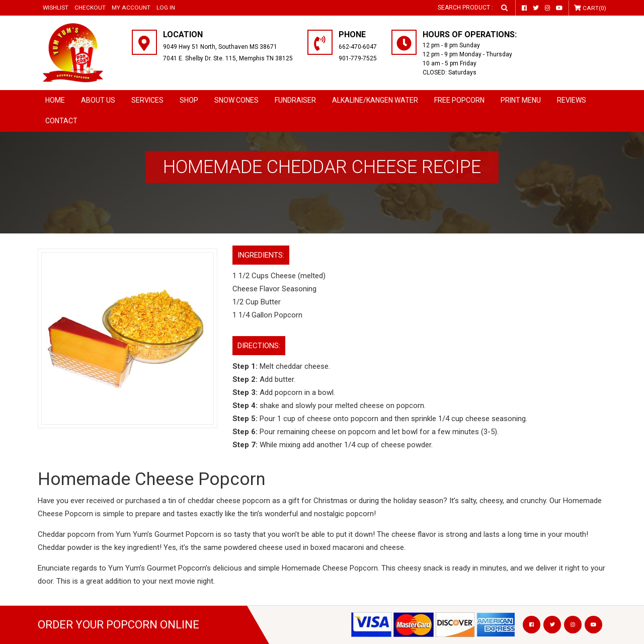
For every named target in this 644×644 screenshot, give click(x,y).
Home (55, 100)
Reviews (572, 100)
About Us (98, 100)
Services (147, 100)
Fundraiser (295, 100)
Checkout (91, 8)
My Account (131, 8)
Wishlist (56, 8)
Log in (166, 8)
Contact (61, 121)
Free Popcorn (459, 100)
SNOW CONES (236, 100)
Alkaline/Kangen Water (375, 100)
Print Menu (521, 100)
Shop (189, 100)
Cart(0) (595, 8)
